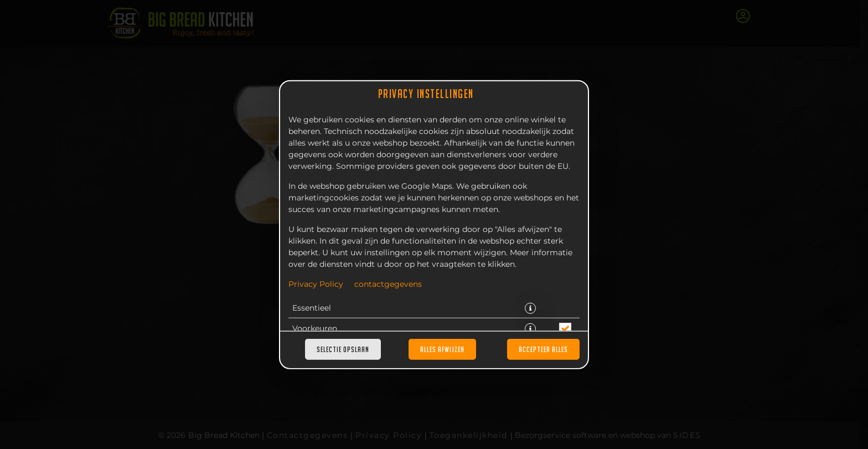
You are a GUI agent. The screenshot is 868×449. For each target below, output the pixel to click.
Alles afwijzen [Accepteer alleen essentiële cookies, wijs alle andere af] (442, 349)
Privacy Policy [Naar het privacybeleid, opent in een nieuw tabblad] (316, 284)
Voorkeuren (315, 328)
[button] (530, 308)
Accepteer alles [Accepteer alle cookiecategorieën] (543, 349)
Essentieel (312, 308)
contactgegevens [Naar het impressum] (388, 284)
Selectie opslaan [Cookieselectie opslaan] (343, 349)
